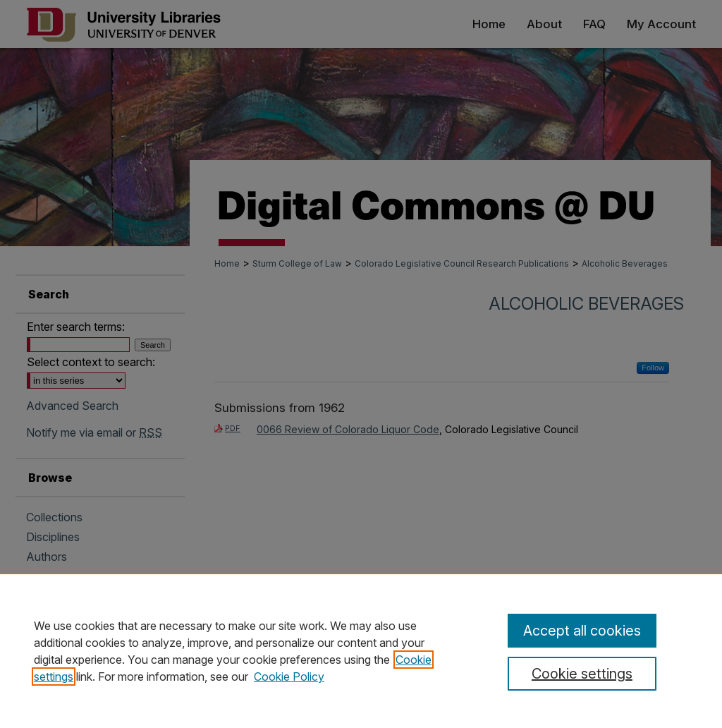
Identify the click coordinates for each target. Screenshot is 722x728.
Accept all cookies (582, 631)
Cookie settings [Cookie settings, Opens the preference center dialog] (582, 674)
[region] (361, 650)
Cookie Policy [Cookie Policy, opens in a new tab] (289, 677)
